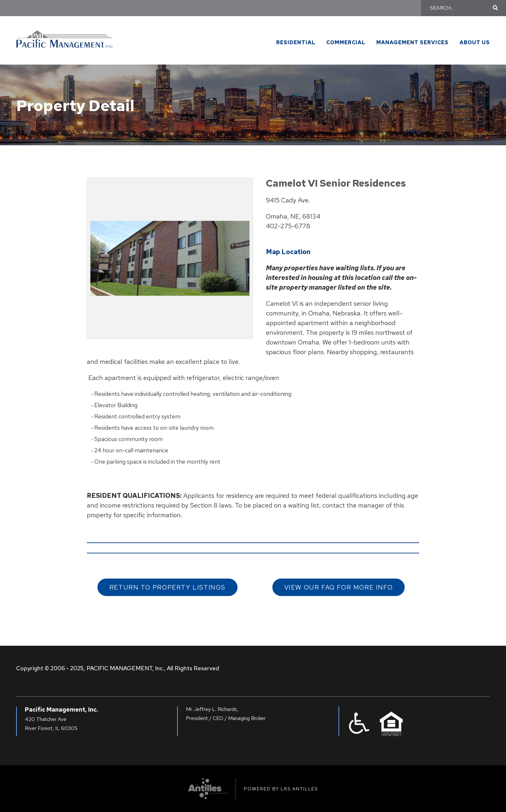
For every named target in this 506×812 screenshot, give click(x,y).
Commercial (346, 43)
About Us (475, 43)
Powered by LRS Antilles (281, 789)
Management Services (412, 43)
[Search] (460, 8)
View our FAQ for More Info (339, 587)
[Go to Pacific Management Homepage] (65, 36)
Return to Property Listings (167, 587)
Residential (296, 43)
